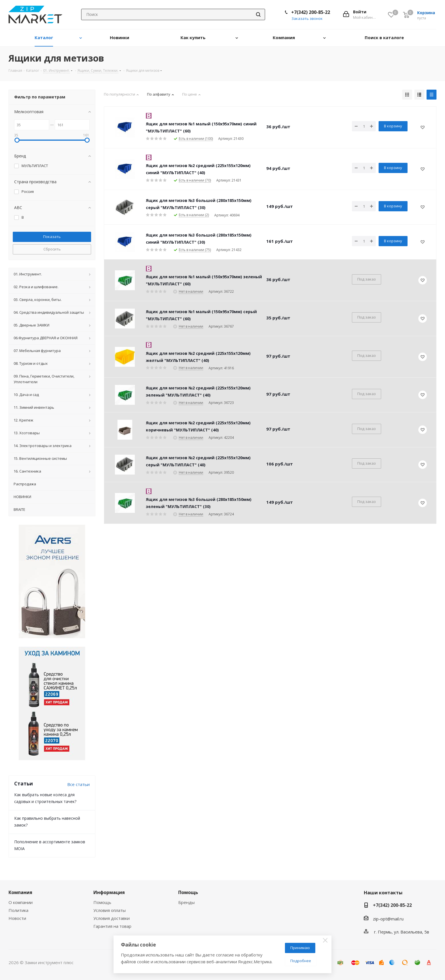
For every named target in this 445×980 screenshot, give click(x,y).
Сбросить (52, 249)
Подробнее (301, 961)
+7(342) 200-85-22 (311, 12)
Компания (20, 892)
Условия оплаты (110, 910)
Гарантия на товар (112, 926)
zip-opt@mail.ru (388, 919)
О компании (21, 902)
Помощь (102, 902)
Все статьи (78, 784)
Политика (18, 910)
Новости (17, 918)
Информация (109, 892)
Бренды (186, 902)
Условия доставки (112, 918)
